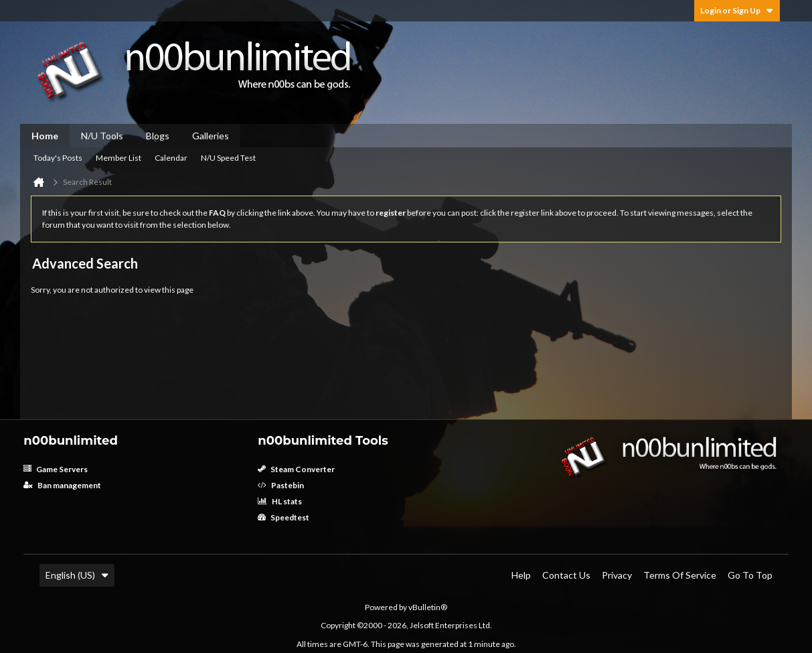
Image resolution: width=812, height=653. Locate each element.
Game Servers (56, 469)
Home (45, 136)
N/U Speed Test (228, 158)
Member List (118, 158)
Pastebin (281, 485)
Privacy (617, 575)
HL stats (280, 501)
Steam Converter (296, 469)
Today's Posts (58, 158)
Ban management (62, 485)
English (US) (77, 575)
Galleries (211, 136)
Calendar (171, 158)
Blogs (158, 136)
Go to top (750, 575)
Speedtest (283, 517)
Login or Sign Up (737, 10)
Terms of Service (680, 575)
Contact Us (566, 575)
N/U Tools (102, 136)
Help (521, 575)
